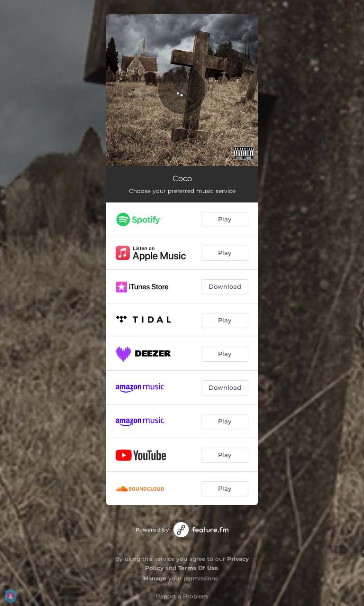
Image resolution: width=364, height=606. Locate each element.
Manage (155, 578)
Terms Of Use (198, 568)
